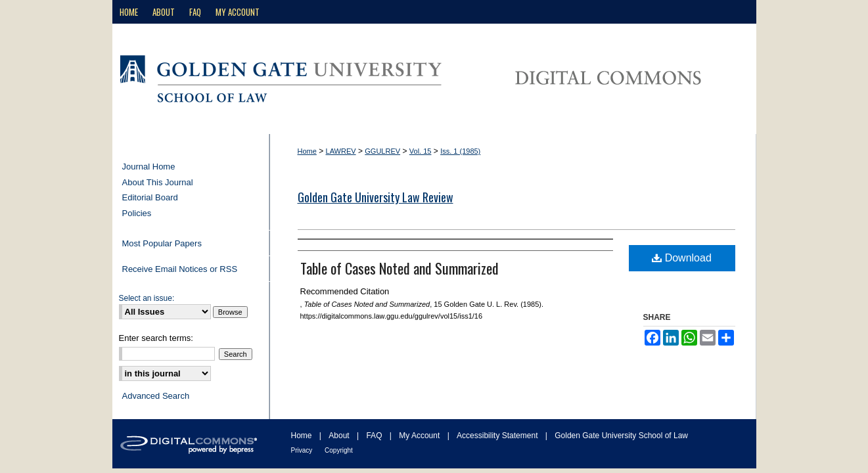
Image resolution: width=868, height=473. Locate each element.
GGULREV (382, 151)
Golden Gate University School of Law (621, 436)
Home (307, 151)
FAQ (375, 436)
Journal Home (149, 167)
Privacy (303, 450)
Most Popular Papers (162, 243)
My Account (420, 436)
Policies (137, 213)
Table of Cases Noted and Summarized (400, 268)
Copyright (339, 450)
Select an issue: (147, 298)
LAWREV (341, 151)
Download (682, 258)
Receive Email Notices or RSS (180, 269)
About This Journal (158, 182)
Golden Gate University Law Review (376, 197)
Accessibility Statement (498, 436)
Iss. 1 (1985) (460, 151)
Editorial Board (150, 197)
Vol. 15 (421, 151)
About (340, 436)
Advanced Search (156, 396)
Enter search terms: (156, 338)
